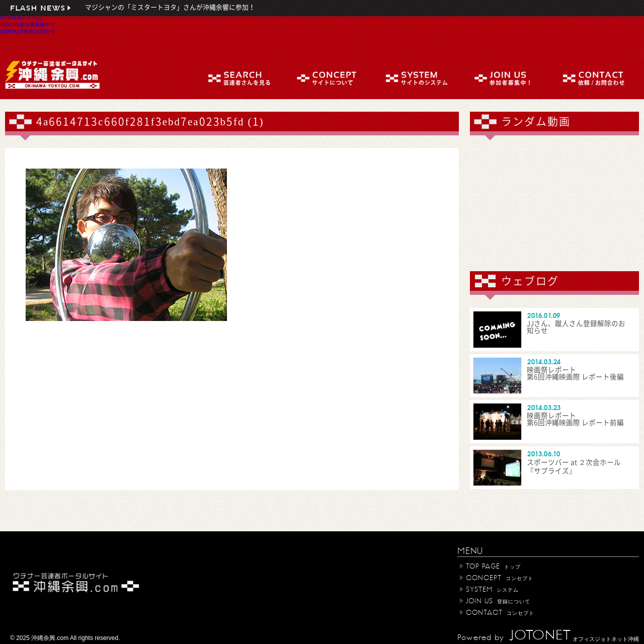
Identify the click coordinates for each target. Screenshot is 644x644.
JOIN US (27, 24)
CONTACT (28, 31)
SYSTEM (21, 17)
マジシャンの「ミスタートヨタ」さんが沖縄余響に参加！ (170, 7)
